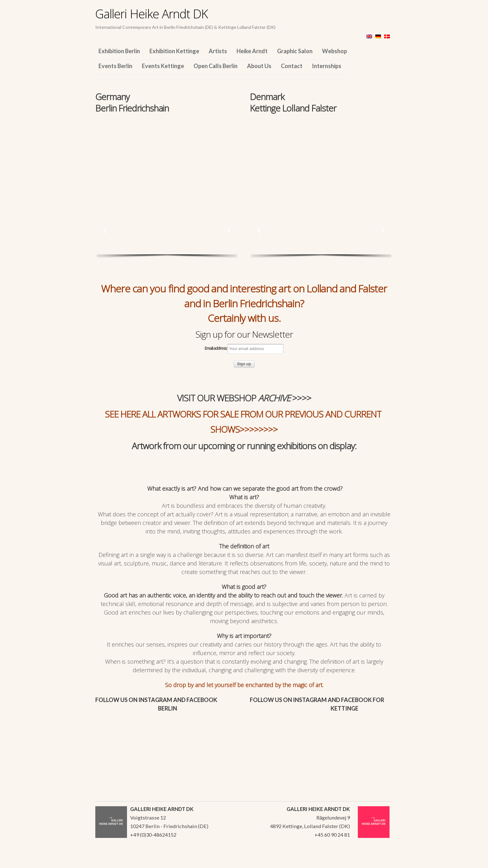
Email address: (244, 349)
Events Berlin (115, 66)
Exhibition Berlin (119, 51)
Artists (218, 51)
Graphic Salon (295, 51)
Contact (292, 66)
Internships (327, 66)
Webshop (335, 51)
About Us (259, 66)
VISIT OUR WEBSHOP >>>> (244, 398)
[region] (167, 158)
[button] (105, 231)
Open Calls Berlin (215, 66)
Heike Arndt (252, 51)
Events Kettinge (163, 66)
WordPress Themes (381, 861)
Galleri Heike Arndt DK (152, 14)
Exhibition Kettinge (174, 51)
